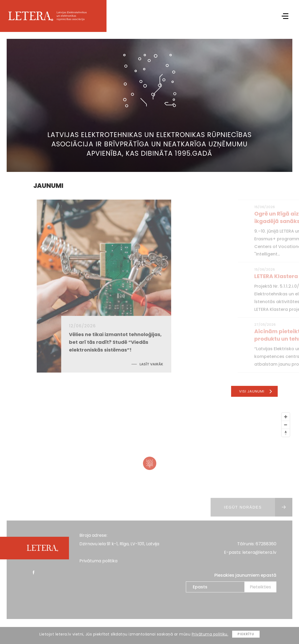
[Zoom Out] (286, 425)
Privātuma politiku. (210, 634)
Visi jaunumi (255, 391)
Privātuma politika (98, 561)
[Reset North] (286, 433)
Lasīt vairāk (185, 364)
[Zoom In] (286, 417)
